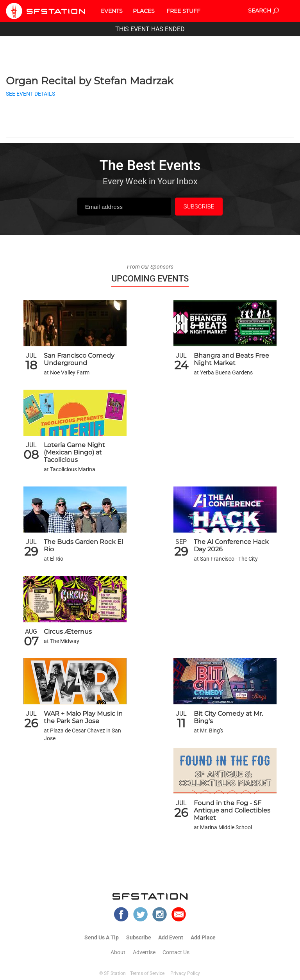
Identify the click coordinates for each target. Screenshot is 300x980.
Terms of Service (147, 973)
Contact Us (176, 952)
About (118, 952)
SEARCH (263, 11)
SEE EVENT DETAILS (30, 94)
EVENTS (112, 11)
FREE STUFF (183, 11)
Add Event (171, 937)
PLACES (144, 11)
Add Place (203, 937)
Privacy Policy (185, 973)
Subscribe (139, 937)
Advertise (144, 952)
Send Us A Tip (102, 937)
